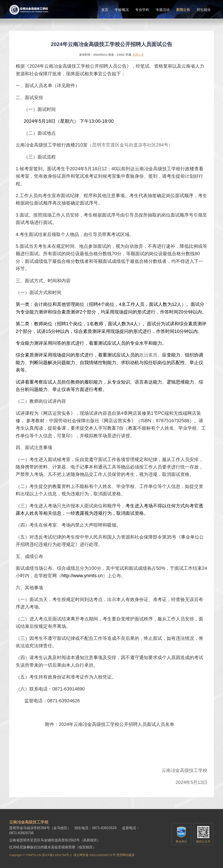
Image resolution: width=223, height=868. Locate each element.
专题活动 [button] (163, 10)
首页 (105, 10)
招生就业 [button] (204, 10)
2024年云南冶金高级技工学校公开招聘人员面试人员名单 (117, 724)
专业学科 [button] (142, 10)
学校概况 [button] (122, 10)
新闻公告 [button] (183, 10)
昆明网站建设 (125, 855)
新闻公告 (138, 55)
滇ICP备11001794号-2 (57, 855)
